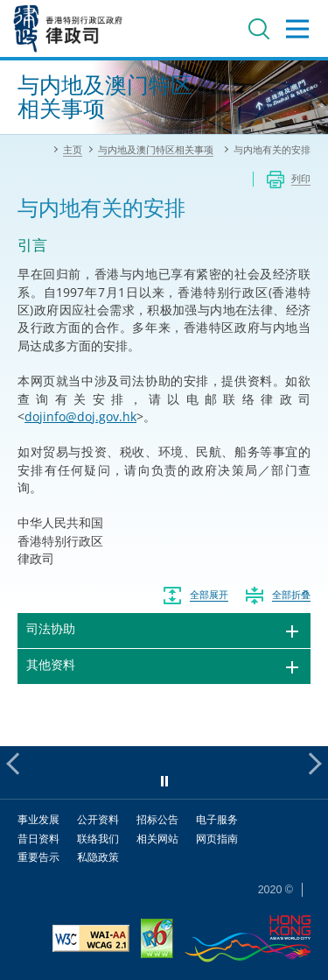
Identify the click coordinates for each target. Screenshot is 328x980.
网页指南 (217, 839)
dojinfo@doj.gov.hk (80, 416)
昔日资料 (38, 839)
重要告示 (38, 857)
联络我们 (98, 839)
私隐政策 (98, 857)
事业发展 (38, 819)
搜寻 (259, 29)
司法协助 (51, 628)
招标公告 (157, 819)
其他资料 (51, 664)
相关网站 (157, 839)
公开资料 (98, 819)
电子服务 (217, 819)
